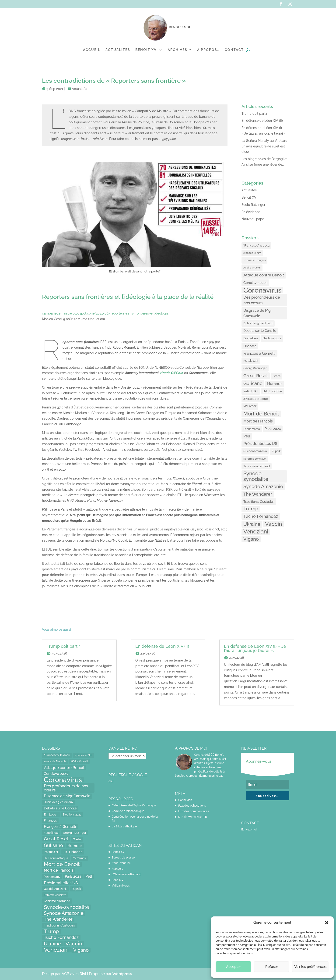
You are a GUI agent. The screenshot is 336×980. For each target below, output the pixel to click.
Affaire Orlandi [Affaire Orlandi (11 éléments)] (252, 268)
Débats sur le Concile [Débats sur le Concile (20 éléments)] (260, 331)
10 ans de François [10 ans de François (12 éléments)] (254, 260)
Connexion (185, 800)
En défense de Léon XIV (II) (262, 121)
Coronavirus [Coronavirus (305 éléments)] (262, 290)
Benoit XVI (147, 50)
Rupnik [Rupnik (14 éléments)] (276, 451)
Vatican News (121, 886)
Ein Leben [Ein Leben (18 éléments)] (251, 338)
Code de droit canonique (128, 811)
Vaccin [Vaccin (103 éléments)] (274, 524)
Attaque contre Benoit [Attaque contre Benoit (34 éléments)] (264, 275)
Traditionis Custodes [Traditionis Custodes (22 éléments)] (259, 502)
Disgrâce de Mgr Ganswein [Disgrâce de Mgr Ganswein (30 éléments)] (258, 313)
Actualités (118, 50)
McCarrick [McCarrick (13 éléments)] (250, 406)
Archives (178, 50)
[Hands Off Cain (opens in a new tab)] (172, 373)
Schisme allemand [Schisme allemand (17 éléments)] (257, 466)
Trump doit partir (254, 114)
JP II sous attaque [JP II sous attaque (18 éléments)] (256, 399)
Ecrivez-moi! (249, 830)
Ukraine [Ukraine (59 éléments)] (252, 524)
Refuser (272, 967)
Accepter (233, 967)
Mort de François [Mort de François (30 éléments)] (258, 421)
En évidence (251, 212)
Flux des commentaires (194, 811)
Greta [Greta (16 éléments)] (276, 376)
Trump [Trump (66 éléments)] (251, 509)
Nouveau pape (253, 219)
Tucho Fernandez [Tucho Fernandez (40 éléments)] (261, 516)
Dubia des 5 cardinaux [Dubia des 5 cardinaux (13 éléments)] (258, 323)
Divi (83, 974)
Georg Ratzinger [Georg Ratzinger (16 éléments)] (255, 368)
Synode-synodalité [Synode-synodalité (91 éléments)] (256, 476)
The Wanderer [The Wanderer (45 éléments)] (258, 494)
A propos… (208, 50)
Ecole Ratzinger (253, 205)
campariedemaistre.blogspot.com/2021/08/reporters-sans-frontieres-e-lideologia (105, 313)
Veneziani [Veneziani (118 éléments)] (256, 532)
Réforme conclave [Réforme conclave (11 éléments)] (255, 459)
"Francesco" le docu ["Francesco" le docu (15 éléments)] (256, 245)
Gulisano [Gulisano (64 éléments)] (253, 383)
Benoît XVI (249, 197)
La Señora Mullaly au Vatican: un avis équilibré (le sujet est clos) (264, 146)
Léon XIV (118, 880)
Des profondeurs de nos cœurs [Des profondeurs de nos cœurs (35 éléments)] (262, 300)
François (117, 869)
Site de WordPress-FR (193, 817)
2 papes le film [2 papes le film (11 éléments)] (252, 253)
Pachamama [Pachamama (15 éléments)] (252, 429)
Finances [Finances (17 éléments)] (250, 346)
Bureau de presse (123, 858)
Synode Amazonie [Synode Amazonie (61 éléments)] (263, 486)
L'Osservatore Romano (126, 874)
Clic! (111, 781)
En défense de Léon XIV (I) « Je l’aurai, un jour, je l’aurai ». (255, 648)
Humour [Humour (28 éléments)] (275, 384)
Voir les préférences (310, 967)
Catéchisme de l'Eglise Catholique (134, 805)
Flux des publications (192, 806)
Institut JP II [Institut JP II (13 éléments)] (251, 391)
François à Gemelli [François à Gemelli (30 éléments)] (259, 353)
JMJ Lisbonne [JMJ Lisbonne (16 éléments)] (272, 391)
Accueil (92, 50)
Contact (234, 50)
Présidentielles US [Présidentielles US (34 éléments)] (260, 444)
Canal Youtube (121, 863)
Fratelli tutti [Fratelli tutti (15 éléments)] (251, 361)
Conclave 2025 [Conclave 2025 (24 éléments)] (255, 283)
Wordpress (122, 974)
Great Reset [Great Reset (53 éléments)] (256, 376)
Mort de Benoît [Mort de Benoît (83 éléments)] (261, 414)
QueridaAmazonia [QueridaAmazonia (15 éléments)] (255, 451)
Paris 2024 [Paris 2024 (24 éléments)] (273, 429)
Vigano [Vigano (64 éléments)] (251, 539)
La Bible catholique (124, 826)
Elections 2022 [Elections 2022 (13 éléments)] (272, 338)
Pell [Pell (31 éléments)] (247, 436)
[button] (327, 923)
